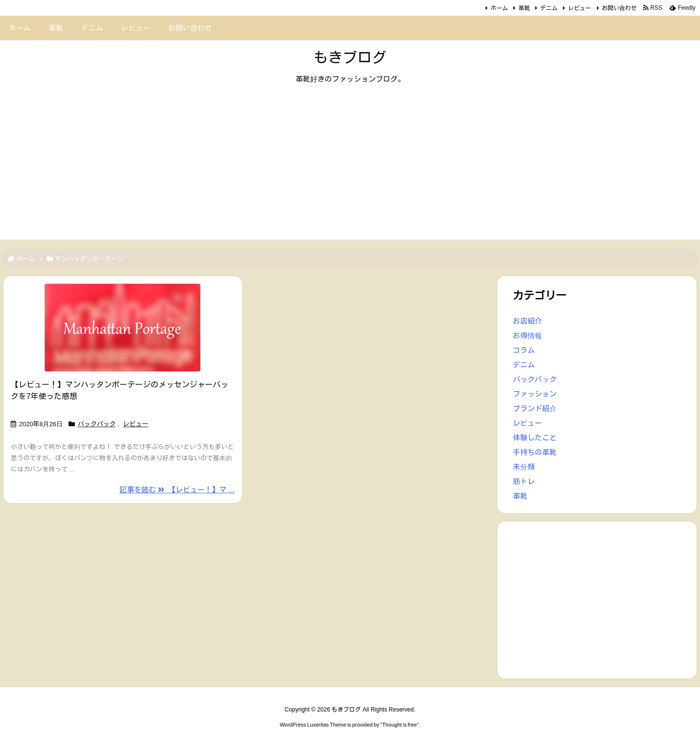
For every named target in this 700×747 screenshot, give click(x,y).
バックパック (97, 424)
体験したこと (535, 438)
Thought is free (399, 725)
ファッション (535, 394)
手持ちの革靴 (535, 452)
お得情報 (527, 336)
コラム (524, 350)
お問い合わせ (619, 8)
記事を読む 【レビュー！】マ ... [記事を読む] (177, 490)
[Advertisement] (350, 172)
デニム (549, 8)
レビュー (579, 8)
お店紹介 (527, 321)
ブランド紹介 (535, 408)
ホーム (499, 8)
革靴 (524, 8)
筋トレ (524, 481)
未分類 (524, 467)
